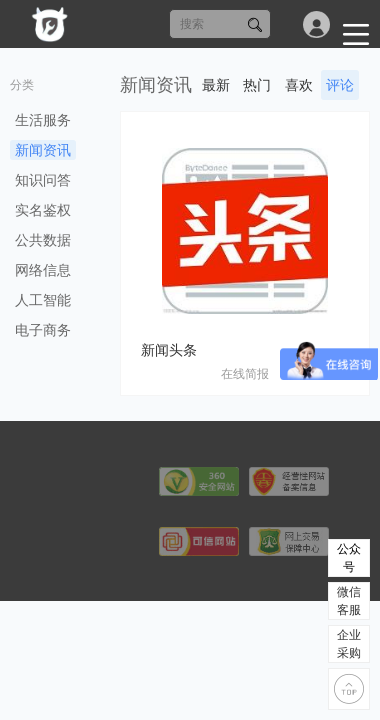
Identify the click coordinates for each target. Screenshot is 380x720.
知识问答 (43, 180)
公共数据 (43, 240)
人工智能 (43, 300)
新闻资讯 (43, 150)
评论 (340, 85)
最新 (216, 85)
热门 (257, 85)
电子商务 (43, 330)
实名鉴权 (43, 210)
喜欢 (299, 85)
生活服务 (43, 120)
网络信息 (43, 270)
